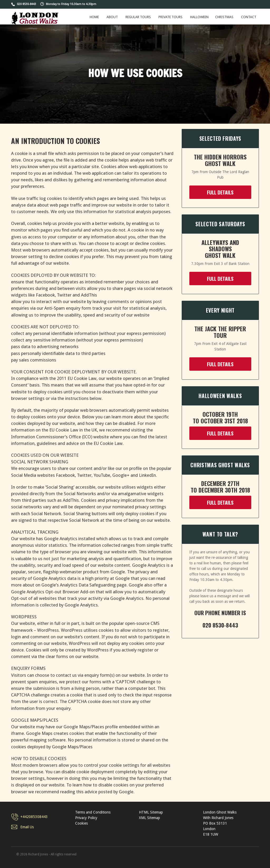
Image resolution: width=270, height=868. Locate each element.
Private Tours (170, 17)
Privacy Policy (86, 818)
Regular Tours (138, 17)
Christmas (224, 17)
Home (94, 17)
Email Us (27, 827)
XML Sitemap (150, 818)
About (112, 17)
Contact (249, 17)
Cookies (81, 823)
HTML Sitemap (151, 812)
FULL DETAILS (220, 192)
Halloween (199, 17)
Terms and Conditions (93, 812)
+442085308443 (34, 817)
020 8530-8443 (26, 4)
